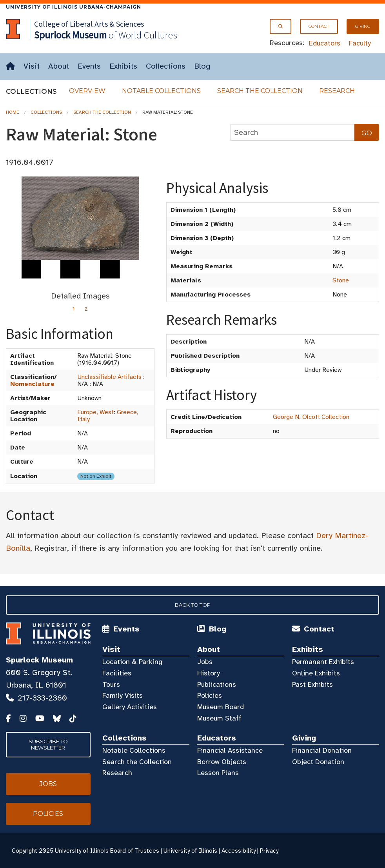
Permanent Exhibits (323, 662)
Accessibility (239, 851)
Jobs (205, 662)
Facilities (117, 673)
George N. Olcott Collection (311, 417)
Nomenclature (32, 384)
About (59, 66)
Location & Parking (132, 662)
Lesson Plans (218, 773)
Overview (87, 91)
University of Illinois (190, 851)
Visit (32, 66)
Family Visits (123, 695)
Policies (210, 695)
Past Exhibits (312, 684)
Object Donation (318, 762)
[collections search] (292, 132)
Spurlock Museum (39, 660)
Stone (341, 280)
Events (89, 66)
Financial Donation (322, 750)
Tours (111, 684)
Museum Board (221, 707)
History (209, 673)
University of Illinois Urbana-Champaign (74, 7)
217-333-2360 (42, 698)
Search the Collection (260, 91)
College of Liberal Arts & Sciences (89, 24)
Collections (166, 66)
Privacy (269, 851)
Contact (319, 26)
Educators (325, 43)
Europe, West (95, 412)
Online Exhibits (316, 673)
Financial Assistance (230, 750)
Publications (217, 684)
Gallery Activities (130, 707)
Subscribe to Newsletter (48, 744)
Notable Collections (161, 91)
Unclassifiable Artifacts (109, 377)
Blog (202, 66)
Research (337, 91)
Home (13, 112)
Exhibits (123, 66)
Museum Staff (219, 718)
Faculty (360, 43)
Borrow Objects (222, 762)
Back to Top (193, 605)
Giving (363, 26)
